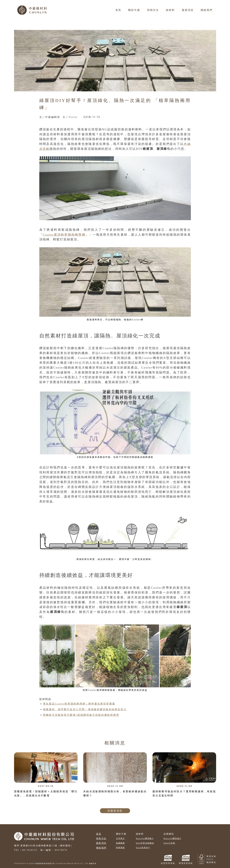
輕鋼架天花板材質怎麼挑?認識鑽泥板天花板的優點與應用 (81, 715)
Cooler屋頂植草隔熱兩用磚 (64, 235)
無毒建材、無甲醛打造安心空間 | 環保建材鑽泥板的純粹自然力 (85, 709)
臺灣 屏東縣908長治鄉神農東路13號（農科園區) (43, 846)
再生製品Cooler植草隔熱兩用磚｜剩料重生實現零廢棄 (79, 704)
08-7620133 (30, 850)
